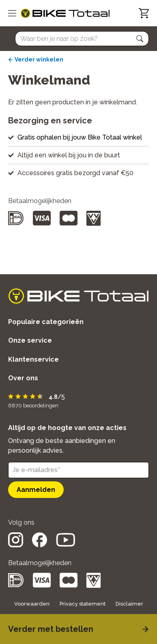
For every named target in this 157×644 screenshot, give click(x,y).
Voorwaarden (32, 604)
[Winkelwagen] (144, 13)
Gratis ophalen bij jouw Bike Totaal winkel (80, 137)
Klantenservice (33, 359)
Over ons (23, 378)
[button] (140, 39)
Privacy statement (83, 604)
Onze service (30, 340)
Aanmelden (36, 490)
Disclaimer (129, 604)
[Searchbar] (78, 39)
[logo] (65, 13)
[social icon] (16, 545)
